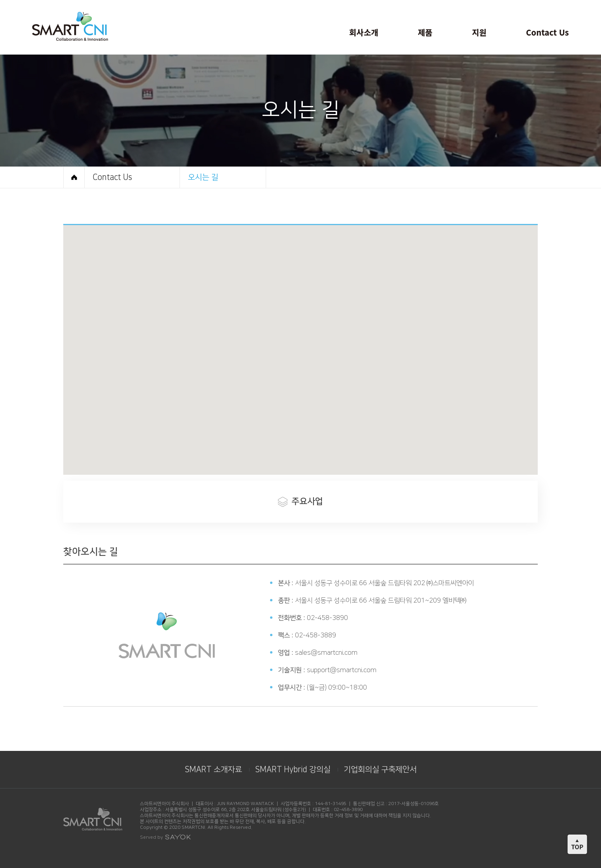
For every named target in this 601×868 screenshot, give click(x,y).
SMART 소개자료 (213, 769)
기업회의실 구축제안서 (380, 769)
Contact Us (112, 177)
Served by (165, 837)
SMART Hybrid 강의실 (293, 769)
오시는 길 (203, 177)
